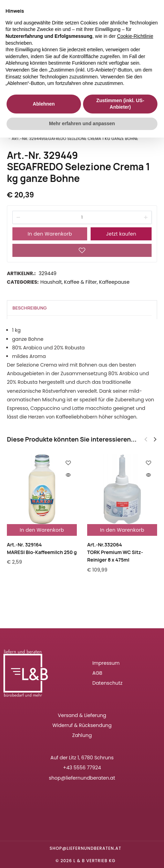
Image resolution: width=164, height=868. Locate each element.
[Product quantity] (82, 217)
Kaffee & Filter (80, 282)
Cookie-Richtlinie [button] (135, 36)
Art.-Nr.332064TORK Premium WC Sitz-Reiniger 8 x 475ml (115, 552)
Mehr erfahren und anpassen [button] (82, 123)
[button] (155, 440)
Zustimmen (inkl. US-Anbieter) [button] (120, 104)
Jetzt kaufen (121, 234)
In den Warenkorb (50, 234)
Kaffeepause (114, 282)
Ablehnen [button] (44, 104)
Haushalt (51, 282)
